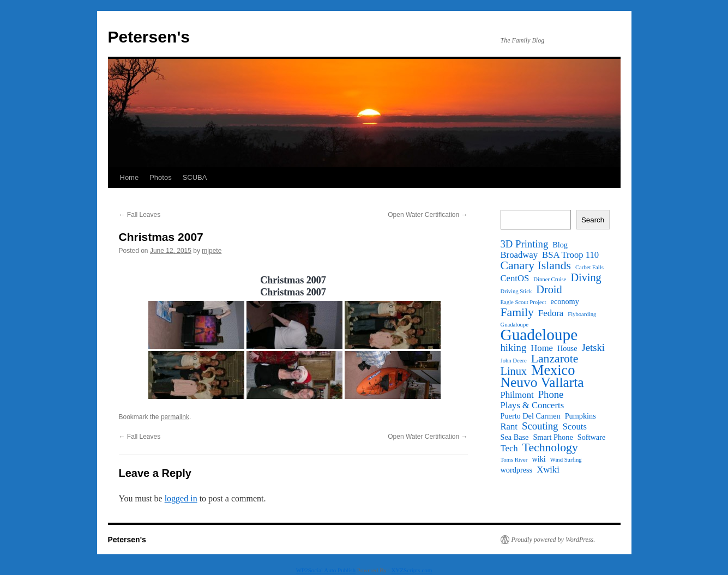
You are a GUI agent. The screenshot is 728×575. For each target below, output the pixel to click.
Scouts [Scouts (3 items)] (574, 427)
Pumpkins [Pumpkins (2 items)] (580, 416)
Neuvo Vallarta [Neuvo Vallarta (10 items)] (542, 383)
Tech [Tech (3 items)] (509, 449)
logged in (181, 498)
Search (593, 220)
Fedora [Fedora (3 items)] (551, 313)
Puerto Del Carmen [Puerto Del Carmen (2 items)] (531, 416)
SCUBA (195, 177)
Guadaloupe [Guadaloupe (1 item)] (515, 325)
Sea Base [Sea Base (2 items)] (515, 437)
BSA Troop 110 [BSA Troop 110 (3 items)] (570, 255)
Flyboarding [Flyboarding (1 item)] (582, 314)
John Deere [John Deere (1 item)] (514, 361)
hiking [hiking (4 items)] (514, 348)
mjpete (212, 251)
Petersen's (149, 37)
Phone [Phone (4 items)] (551, 395)
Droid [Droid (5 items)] (549, 289)
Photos (160, 177)
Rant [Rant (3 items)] (509, 427)
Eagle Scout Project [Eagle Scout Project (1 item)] (524, 302)
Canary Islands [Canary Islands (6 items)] (536, 265)
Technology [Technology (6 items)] (550, 447)
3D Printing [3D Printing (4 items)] (525, 244)
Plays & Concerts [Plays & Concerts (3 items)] (533, 405)
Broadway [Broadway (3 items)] (519, 255)
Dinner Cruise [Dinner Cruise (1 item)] (550, 279)
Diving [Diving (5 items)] (586, 277)
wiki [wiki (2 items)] (539, 459)
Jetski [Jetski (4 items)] (593, 348)
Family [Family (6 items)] (517, 312)
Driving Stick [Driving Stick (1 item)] (516, 291)
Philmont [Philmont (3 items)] (517, 395)
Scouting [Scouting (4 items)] (540, 426)
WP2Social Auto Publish (326, 570)
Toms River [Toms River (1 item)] (514, 460)
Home (130, 177)
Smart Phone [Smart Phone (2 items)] (553, 437)
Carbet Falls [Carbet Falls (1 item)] (589, 267)
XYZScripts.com (411, 570)
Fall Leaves (140, 215)
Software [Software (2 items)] (592, 437)
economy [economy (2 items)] (565, 301)
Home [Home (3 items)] (542, 348)
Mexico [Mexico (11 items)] (553, 371)
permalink (175, 417)
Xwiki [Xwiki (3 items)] (548, 470)
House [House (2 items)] (567, 348)
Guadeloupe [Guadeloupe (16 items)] (539, 335)
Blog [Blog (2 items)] (560, 245)
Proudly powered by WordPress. (553, 540)
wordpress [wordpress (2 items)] (517, 470)
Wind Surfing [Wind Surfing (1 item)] (566, 460)
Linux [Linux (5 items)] (514, 371)
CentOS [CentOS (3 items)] (515, 279)
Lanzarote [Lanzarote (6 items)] (555, 359)
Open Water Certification (428, 215)
